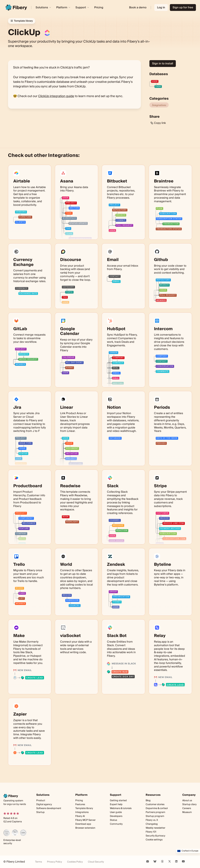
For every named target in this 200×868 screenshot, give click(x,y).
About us (187, 801)
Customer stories (155, 804)
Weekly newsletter (155, 828)
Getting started (118, 801)
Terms (39, 862)
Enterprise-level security (12, 842)
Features (80, 804)
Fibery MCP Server (85, 820)
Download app (83, 824)
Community (116, 824)
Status (113, 820)
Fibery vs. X (152, 820)
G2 (5, 822)
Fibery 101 (151, 832)
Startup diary (189, 804)
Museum (187, 812)
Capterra (17, 822)
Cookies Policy (75, 862)
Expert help (116, 804)
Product (41, 801)
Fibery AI (80, 816)
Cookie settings (154, 840)
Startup (40, 812)
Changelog (152, 824)
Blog (148, 801)
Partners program (155, 812)
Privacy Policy (55, 862)
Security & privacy (155, 836)
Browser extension (85, 828)
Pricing (99, 7)
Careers (187, 808)
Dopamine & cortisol (157, 808)
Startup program (155, 816)
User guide (116, 812)
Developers (116, 816)
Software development (49, 808)
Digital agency (44, 804)
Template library (84, 808)
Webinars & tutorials (121, 808)
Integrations (159, 105)
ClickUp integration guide (56, 96)
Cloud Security (96, 862)
